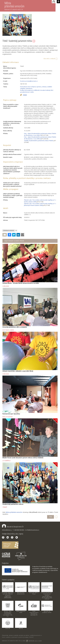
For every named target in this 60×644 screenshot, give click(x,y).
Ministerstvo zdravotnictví (21, 593)
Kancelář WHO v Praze (34, 593)
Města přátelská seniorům (30, 6)
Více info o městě (49, 59)
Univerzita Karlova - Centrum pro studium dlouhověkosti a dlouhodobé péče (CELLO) (47, 596)
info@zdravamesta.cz (36, 635)
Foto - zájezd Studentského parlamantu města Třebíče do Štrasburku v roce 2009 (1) (40, 134)
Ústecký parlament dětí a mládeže (15, 327)
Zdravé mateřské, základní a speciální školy (18, 371)
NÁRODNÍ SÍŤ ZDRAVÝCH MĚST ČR (11, 641)
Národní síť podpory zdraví (47, 612)
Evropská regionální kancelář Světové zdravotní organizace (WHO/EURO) (8, 595)
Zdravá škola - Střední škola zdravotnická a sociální (21, 283)
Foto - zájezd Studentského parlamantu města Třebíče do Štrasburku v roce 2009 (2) (40, 138)
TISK (51, 517)
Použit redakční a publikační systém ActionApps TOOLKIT (18, 637)
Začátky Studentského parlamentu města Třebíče (39, 141)
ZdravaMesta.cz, (7, 530)
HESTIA (21, 628)
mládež (25, 95)
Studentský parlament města (13, 504)
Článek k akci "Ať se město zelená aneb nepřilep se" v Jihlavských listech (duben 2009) (40, 204)
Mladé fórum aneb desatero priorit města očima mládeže (23, 458)
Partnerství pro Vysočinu (11, 414)
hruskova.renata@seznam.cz (29, 81)
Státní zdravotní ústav (21, 612)
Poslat (5, 235)
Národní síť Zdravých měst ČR (13, 527)
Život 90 (8, 628)
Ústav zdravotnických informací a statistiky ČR (34, 613)
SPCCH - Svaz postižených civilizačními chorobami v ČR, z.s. (8, 614)
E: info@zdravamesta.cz (32, 530)
